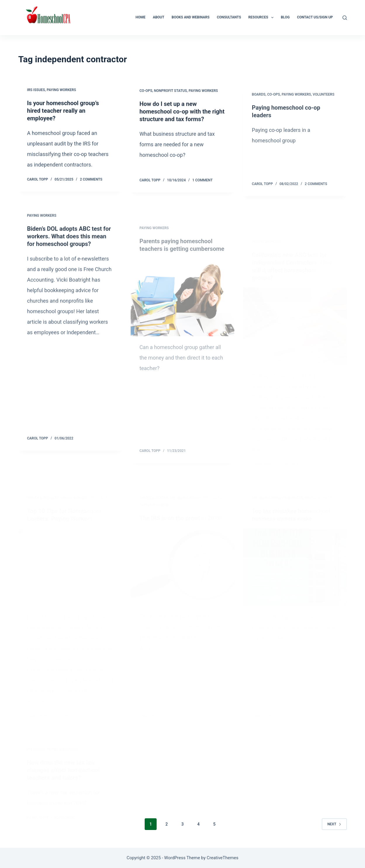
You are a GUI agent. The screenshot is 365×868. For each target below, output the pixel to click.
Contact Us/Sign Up (315, 17)
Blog (285, 17)
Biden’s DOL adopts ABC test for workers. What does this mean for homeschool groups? (69, 241)
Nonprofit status (171, 92)
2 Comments (91, 180)
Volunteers (324, 103)
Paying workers (61, 90)
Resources (262, 18)
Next (334, 824)
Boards (259, 103)
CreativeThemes (223, 858)
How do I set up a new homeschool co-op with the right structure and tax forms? (182, 113)
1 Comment (202, 182)
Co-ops (146, 92)
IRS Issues (36, 90)
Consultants (229, 17)
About (159, 17)
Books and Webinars (191, 17)
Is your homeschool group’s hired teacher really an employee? (63, 111)
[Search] (345, 18)
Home (141, 17)
